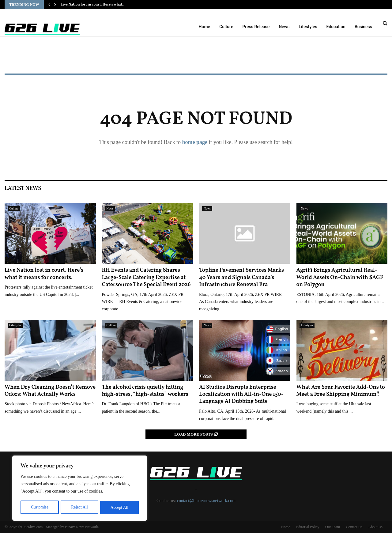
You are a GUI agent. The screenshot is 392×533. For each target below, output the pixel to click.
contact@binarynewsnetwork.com (206, 501)
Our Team (333, 527)
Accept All (119, 507)
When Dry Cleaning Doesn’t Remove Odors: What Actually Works (50, 391)
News (284, 27)
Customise (39, 507)
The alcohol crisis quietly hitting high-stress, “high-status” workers (145, 391)
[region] (80, 489)
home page (195, 142)
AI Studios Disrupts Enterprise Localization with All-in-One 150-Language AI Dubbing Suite (241, 395)
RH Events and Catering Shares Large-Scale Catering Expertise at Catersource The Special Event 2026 (146, 278)
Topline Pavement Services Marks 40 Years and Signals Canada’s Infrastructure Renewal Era (241, 278)
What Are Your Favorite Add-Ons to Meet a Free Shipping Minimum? (341, 391)
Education (336, 27)
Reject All (79, 507)
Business (363, 27)
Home (205, 27)
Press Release (256, 27)
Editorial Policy (308, 527)
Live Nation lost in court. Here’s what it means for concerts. (44, 274)
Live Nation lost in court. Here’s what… (93, 5)
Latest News (23, 189)
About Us (375, 527)
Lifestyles (308, 27)
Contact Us (354, 527)
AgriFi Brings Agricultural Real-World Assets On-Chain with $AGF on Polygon (340, 278)
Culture (226, 27)
